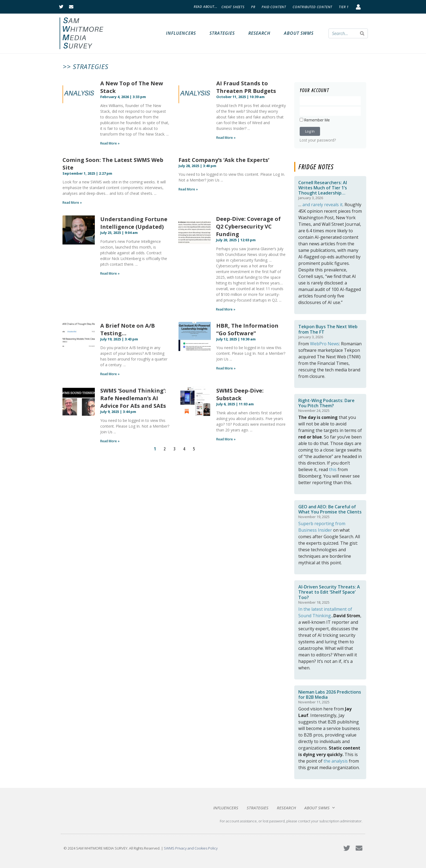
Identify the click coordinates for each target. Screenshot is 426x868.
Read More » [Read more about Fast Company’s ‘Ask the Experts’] (188, 189)
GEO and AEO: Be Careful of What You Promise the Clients (330, 509)
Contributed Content (312, 7)
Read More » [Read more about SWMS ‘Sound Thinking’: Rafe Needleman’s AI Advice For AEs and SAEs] (110, 441)
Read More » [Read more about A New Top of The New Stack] (110, 143)
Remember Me (315, 120)
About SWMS (299, 33)
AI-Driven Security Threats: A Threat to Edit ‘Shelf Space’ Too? (329, 592)
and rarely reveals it (322, 205)
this (333, 469)
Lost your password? (318, 140)
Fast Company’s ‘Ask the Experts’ (224, 160)
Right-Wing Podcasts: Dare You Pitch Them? (326, 403)
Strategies (222, 33)
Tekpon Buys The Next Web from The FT (328, 329)
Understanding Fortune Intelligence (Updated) (134, 223)
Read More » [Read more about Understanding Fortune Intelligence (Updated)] (110, 273)
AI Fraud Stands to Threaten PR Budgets (246, 87)
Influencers (181, 33)
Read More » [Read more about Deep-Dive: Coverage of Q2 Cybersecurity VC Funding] (226, 309)
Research (259, 33)
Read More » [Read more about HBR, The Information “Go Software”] (226, 368)
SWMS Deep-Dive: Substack (240, 394)
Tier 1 (344, 7)
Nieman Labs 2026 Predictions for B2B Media (330, 695)
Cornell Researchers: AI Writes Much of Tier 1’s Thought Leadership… (323, 188)
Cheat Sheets (233, 7)
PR (253, 7)
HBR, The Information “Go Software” (247, 329)
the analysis (336, 761)
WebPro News (325, 344)
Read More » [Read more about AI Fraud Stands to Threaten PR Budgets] (226, 138)
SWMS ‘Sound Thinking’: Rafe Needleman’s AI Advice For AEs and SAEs (133, 398)
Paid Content (274, 7)
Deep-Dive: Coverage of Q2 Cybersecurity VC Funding (248, 226)
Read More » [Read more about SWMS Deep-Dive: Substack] (226, 439)
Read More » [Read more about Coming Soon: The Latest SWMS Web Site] (72, 203)
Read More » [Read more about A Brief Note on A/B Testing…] (110, 374)
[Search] (362, 33)
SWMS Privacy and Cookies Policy (191, 848)
